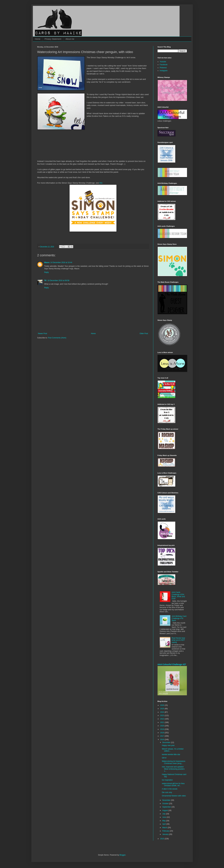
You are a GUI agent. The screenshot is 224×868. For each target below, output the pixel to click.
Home (38, 39)
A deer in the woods (170, 789)
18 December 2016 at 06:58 (58, 280)
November (167, 800)
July (164, 814)
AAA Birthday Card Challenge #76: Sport (179, 618)
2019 (162, 729)
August (165, 810)
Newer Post (43, 334)
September (167, 807)
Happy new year (168, 745)
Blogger (123, 855)
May (164, 821)
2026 (162, 705)
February (166, 831)
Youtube (163, 62)
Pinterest (163, 68)
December (167, 742)
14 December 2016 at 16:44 (61, 262)
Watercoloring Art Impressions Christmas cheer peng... (174, 762)
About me (70, 39)
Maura (47, 262)
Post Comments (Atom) (57, 338)
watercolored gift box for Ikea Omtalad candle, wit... (173, 785)
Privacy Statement (53, 39)
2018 (162, 733)
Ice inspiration (167, 780)
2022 (162, 719)
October (166, 804)
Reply (47, 272)
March (165, 828)
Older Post (144, 334)
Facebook (164, 65)
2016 (162, 740)
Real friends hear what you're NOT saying (178, 640)
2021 (162, 722)
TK (45, 280)
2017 (162, 736)
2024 (162, 712)
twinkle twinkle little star (171, 754)
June (164, 817)
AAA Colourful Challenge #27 (172, 664)
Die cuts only (167, 792)
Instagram (164, 71)
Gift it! (164, 758)
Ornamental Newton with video (174, 796)
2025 (162, 709)
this (101, 183)
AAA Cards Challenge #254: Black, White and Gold (178, 595)
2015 (162, 839)
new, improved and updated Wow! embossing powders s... (173, 769)
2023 (162, 716)
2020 (162, 726)
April (164, 824)
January (166, 834)
